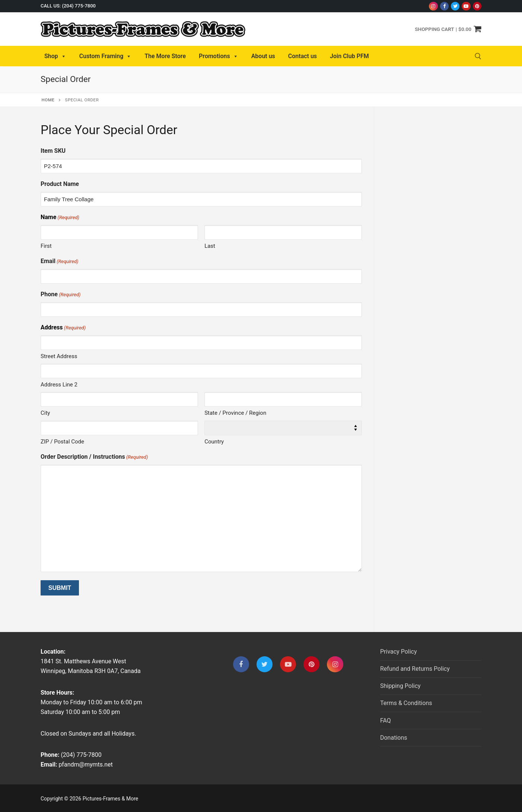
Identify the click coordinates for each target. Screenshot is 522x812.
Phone (61, 295)
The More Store (165, 56)
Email (59, 261)
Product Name (60, 184)
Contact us (303, 56)
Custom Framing (106, 56)
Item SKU (53, 151)
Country (214, 442)
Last (210, 246)
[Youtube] (466, 6)
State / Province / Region (235, 413)
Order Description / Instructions (94, 457)
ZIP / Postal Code (62, 442)
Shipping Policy (400, 686)
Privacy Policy (399, 652)
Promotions (219, 56)
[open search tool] (478, 56)
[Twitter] (455, 6)
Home (48, 100)
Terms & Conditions (406, 703)
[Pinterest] (477, 6)
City (45, 413)
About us (263, 56)
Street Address (59, 356)
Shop (55, 56)
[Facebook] (444, 6)
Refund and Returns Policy (415, 669)
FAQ (386, 721)
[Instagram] (433, 6)
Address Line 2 (59, 385)
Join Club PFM (349, 56)
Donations (394, 738)
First (46, 246)
